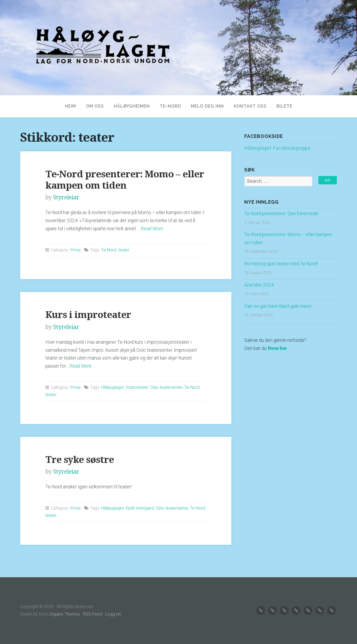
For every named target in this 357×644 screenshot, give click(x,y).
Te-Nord (109, 250)
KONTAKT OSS (250, 106)
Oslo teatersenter (166, 387)
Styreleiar (66, 197)
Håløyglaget (112, 387)
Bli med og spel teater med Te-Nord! (281, 264)
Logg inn (113, 614)
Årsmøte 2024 (259, 285)
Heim (70, 106)
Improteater (137, 387)
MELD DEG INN (207, 106)
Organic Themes (65, 614)
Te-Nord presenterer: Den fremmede (281, 214)
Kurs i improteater (88, 315)
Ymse (75, 250)
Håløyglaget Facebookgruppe (278, 148)
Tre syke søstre (80, 460)
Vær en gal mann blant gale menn (278, 306)
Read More (152, 229)
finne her (277, 348)
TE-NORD (170, 106)
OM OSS (95, 106)
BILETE (284, 106)
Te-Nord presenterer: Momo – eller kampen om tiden (125, 180)
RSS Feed (93, 614)
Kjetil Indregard (140, 508)
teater (124, 250)
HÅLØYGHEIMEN (132, 106)
